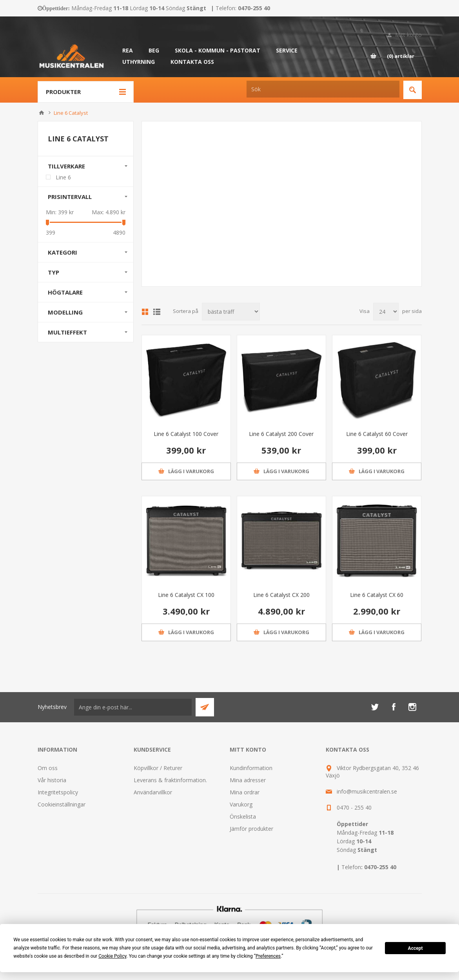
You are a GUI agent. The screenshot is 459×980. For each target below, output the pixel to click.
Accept (415, 948)
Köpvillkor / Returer (158, 768)
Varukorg (241, 804)
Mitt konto (408, 35)
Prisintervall (70, 197)
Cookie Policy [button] (112, 956)
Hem (42, 113)
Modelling (65, 312)
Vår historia (52, 780)
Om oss (48, 768)
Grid (145, 312)
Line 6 (63, 177)
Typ (54, 272)
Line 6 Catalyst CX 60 (377, 595)
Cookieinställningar (62, 804)
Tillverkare (66, 166)
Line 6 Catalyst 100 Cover (186, 434)
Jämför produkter (251, 829)
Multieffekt (67, 332)
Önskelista (243, 816)
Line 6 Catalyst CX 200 (281, 595)
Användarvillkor (153, 792)
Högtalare (65, 292)
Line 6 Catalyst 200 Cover (281, 434)
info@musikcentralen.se (367, 791)
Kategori (63, 252)
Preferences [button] (268, 956)
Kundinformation (251, 768)
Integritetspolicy (58, 792)
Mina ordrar (245, 792)
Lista (157, 312)
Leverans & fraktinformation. (170, 780)
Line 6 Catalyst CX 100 (186, 595)
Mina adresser (248, 780)
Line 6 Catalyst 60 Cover (377, 434)
